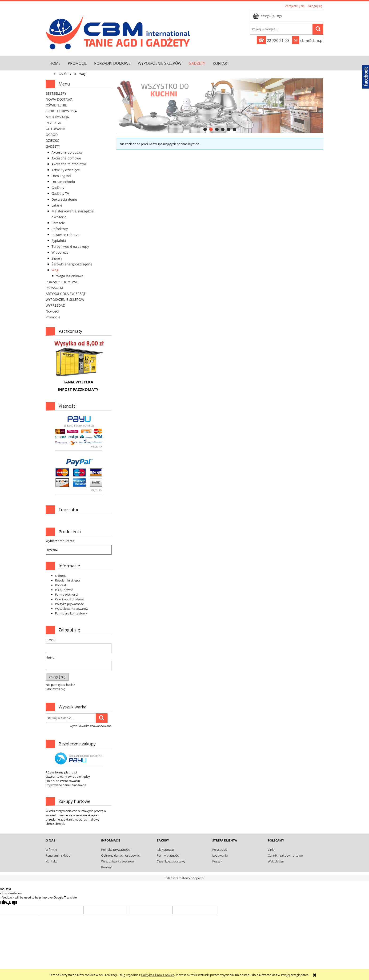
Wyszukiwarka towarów (72, 609)
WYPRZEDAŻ (55, 305)
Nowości (52, 311)
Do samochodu (63, 182)
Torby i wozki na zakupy (70, 246)
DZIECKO (53, 140)
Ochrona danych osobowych (121, 855)
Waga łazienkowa (70, 276)
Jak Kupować (64, 590)
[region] (220, 106)
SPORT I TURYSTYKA (61, 111)
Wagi (55, 270)
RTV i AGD (53, 123)
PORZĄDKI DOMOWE (62, 282)
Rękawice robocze (66, 235)
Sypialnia (59, 241)
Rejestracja (220, 850)
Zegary (57, 258)
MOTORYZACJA (57, 117)
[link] (220, 106)
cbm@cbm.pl (308, 41)
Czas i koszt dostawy (69, 599)
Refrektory (60, 229)
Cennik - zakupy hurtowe (285, 855)
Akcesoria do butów (67, 152)
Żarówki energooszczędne (72, 264)
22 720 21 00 (273, 41)
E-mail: (51, 640)
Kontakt (61, 585)
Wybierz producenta (60, 541)
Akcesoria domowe (66, 158)
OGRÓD (52, 135)
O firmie (61, 576)
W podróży (60, 252)
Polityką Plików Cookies (158, 975)
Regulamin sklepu (67, 580)
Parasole (58, 223)
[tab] (205, 129)
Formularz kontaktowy (71, 613)
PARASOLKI (54, 288)
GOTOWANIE (56, 129)
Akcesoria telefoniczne (69, 164)
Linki (271, 850)
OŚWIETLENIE (56, 105)
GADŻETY (53, 146)
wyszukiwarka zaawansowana (91, 726)
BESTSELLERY (56, 93)
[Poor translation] (12, 903)
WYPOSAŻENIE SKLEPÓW (65, 299)
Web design (276, 861)
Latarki (57, 205)
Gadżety (58, 188)
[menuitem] (55, 63)
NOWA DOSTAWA (59, 99)
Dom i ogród (61, 176)
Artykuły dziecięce (66, 170)
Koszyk (217, 861)
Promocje (53, 317)
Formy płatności (66, 594)
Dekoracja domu (64, 199)
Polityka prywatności (70, 604)
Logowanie (220, 855)
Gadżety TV (60, 193)
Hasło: (50, 657)
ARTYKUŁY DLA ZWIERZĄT (66, 294)
